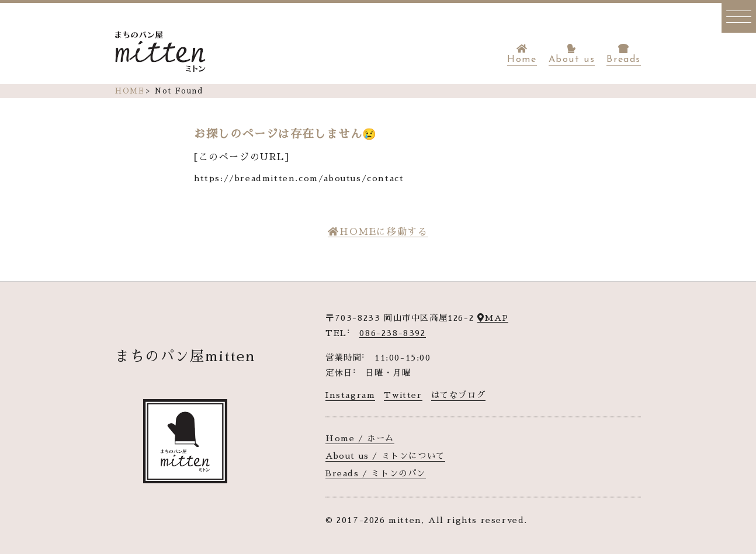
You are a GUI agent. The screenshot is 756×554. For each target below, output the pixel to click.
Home (522, 54)
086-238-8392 (392, 333)
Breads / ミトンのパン (376, 473)
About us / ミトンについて (385, 456)
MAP (493, 318)
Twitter (403, 395)
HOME (130, 91)
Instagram (350, 395)
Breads (624, 54)
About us (572, 54)
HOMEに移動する (378, 232)
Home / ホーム (360, 438)
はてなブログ (459, 395)
